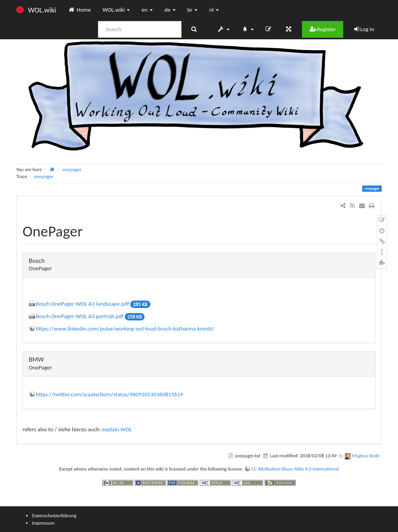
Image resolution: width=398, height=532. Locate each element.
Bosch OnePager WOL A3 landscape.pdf (82, 304)
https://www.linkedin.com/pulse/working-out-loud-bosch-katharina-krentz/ (125, 329)
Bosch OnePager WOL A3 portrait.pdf (80, 316)
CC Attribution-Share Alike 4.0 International (295, 469)
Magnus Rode (366, 456)
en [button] (147, 10)
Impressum (43, 523)
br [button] (193, 10)
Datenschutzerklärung (54, 515)
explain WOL (117, 429)
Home (79, 10)
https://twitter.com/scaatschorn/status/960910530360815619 (109, 394)
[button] (223, 29)
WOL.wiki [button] (116, 10)
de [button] (170, 10)
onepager (72, 169)
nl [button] (214, 10)
